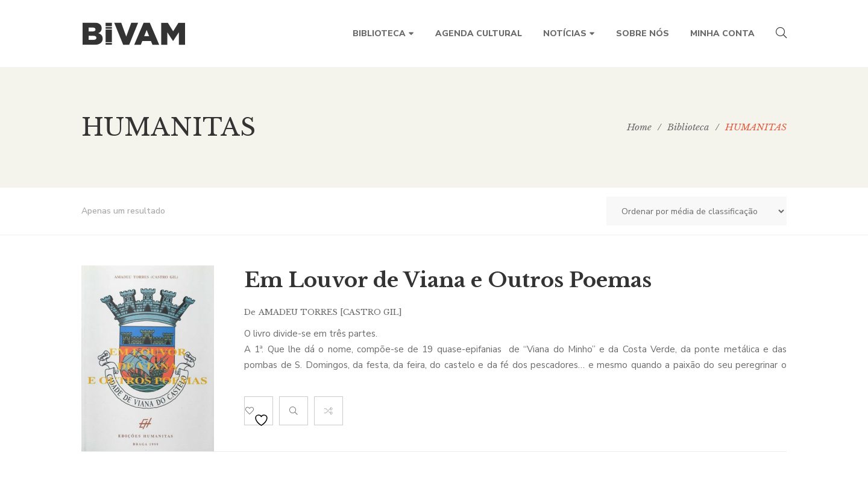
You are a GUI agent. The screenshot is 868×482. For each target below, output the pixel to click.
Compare (329, 411)
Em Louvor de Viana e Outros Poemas (448, 280)
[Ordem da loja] (697, 211)
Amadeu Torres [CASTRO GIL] (330, 312)
